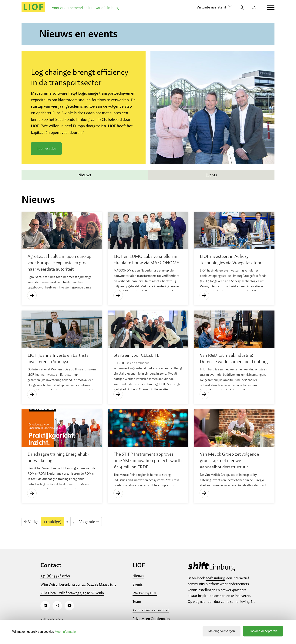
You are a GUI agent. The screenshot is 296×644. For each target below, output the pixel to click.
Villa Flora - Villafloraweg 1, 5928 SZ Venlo (72, 593)
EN (254, 7)
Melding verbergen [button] (222, 631)
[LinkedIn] (45, 606)
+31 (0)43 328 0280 (55, 576)
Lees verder (46, 148)
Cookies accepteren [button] (263, 631)
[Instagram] (57, 606)
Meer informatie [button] (65, 632)
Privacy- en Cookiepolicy (151, 619)
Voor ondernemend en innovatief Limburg (85, 8)
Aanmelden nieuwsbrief (151, 610)
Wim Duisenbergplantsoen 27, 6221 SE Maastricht (78, 584)
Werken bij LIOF (145, 593)
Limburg (215, 578)
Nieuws (85, 175)
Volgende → (89, 522)
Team (137, 602)
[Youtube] (69, 606)
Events (211, 175)
